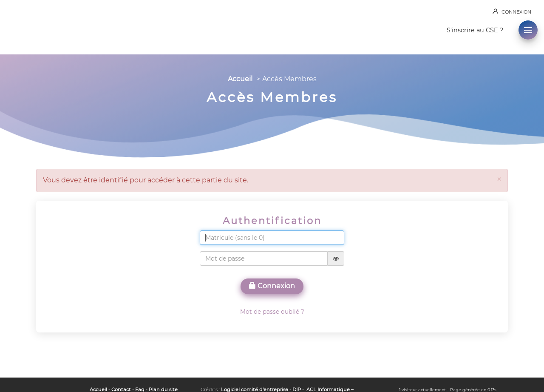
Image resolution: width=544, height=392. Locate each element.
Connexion (272, 286)
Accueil (240, 79)
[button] (528, 30)
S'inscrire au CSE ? (475, 30)
